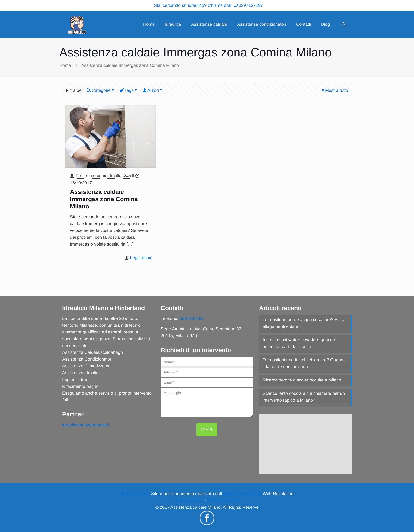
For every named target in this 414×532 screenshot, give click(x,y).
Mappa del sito (189, 500)
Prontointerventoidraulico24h (103, 176)
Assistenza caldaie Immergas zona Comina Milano (130, 65)
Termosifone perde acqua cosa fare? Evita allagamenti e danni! (303, 323)
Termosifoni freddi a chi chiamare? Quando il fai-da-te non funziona (304, 363)
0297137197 (192, 318)
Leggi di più (141, 258)
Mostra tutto (334, 90)
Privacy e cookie (223, 500)
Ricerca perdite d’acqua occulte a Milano (302, 380)
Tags (129, 90)
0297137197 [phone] (251, 5)
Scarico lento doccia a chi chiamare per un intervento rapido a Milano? (304, 397)
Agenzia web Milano (242, 494)
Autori (153, 90)
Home (65, 65)
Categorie (101, 90)
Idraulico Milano (135, 494)
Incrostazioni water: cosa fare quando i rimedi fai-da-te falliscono (300, 343)
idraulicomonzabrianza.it (86, 425)
